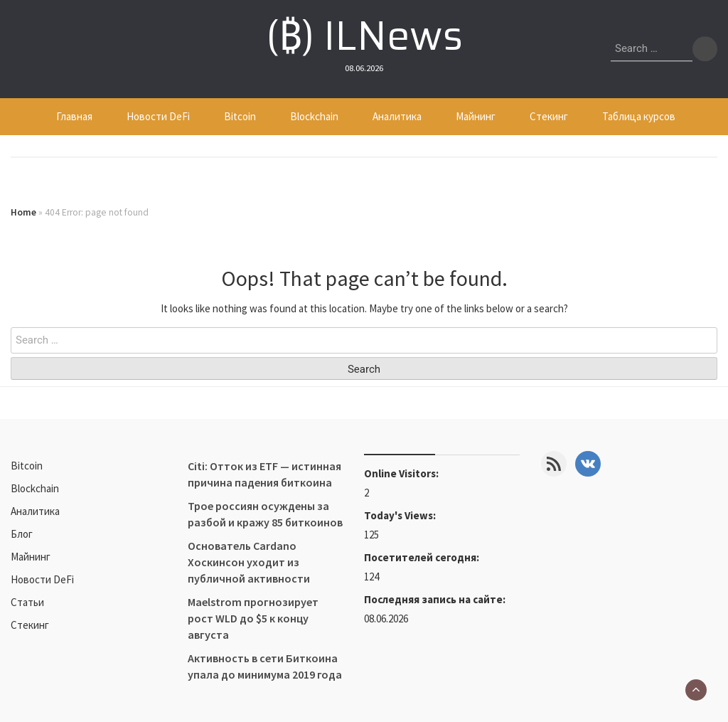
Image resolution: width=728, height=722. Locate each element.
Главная (74, 116)
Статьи (27, 602)
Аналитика (397, 116)
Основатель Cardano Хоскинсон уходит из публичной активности (249, 562)
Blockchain (314, 116)
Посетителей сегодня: (423, 557)
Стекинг (549, 116)
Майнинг (476, 116)
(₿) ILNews (364, 36)
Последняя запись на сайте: (436, 599)
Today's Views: (401, 515)
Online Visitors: (402, 473)
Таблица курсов (639, 116)
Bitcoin (240, 116)
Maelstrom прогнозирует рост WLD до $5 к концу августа (253, 618)
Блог (22, 534)
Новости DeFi (158, 116)
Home (23, 212)
